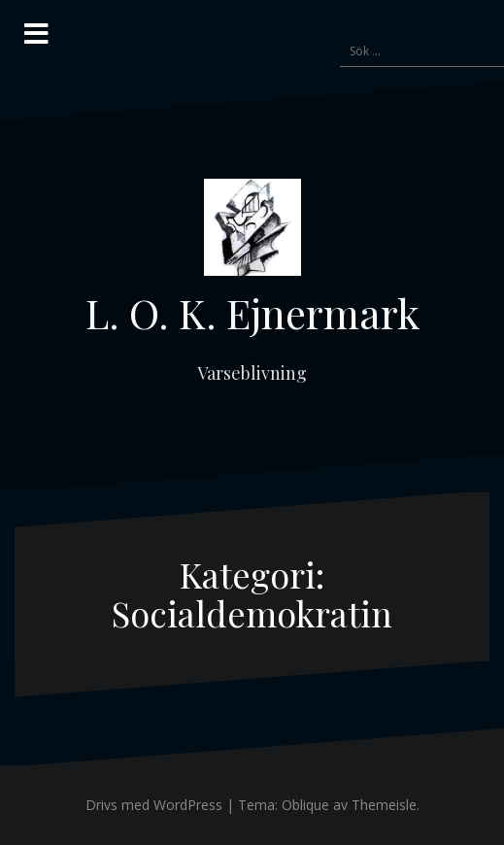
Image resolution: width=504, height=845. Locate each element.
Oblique (305, 805)
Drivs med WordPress (154, 805)
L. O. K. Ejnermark (252, 313)
